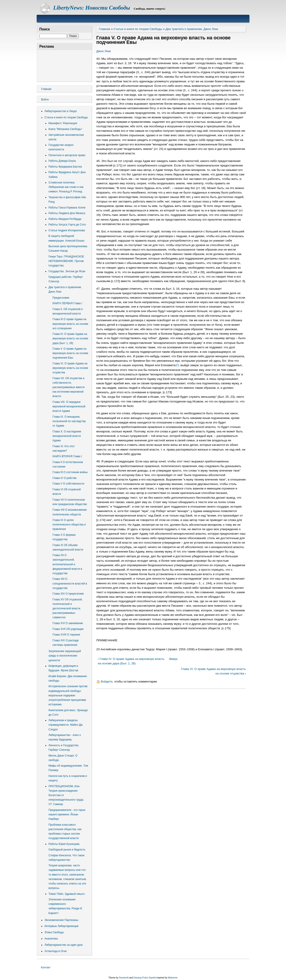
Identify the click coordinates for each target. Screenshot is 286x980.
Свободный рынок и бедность (67, 850)
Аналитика (51, 939)
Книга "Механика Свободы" (65, 129)
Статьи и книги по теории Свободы (138, 29)
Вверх (173, 659)
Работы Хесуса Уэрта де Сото (67, 225)
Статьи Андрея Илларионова (67, 230)
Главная (104, 29)
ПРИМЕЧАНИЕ (107, 640)
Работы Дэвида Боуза (62, 161)
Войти (45, 100)
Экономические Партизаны (61, 920)
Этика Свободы (54, 932)
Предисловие (61, 298)
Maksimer (173, 978)
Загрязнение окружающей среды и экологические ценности (65, 656)
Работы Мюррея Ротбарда (65, 219)
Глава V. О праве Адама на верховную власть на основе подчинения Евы (70, 353)
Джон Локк (104, 51)
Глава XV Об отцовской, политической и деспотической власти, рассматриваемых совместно (67, 609)
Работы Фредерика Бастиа (65, 167)
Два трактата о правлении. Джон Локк (192, 29)
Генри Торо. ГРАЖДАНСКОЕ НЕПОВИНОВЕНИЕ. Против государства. (66, 261)
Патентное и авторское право (67, 155)
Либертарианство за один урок (64, 945)
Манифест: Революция (63, 123)
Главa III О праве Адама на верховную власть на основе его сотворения (70, 324)
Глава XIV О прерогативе (68, 594)
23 (177, 365)
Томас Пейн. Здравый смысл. (67, 894)
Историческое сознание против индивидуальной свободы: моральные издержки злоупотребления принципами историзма (68, 695)
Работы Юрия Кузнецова (64, 844)
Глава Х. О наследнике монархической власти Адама (67, 436)
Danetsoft (124, 978)
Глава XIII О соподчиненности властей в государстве (70, 583)
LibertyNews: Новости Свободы (92, 8)
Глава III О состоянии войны (70, 472)
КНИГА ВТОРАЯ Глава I (67, 456)
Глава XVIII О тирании (66, 635)
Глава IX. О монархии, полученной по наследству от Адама (69, 421)
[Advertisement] (64, 65)
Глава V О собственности (68, 484)
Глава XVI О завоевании (68, 623)
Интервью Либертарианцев (61, 926)
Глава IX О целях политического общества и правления (69, 525)
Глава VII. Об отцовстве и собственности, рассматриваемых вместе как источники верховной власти (69, 387)
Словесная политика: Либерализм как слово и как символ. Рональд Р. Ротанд (66, 187)
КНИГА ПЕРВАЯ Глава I (67, 303)
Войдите (107, 681)
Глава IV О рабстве (65, 478)
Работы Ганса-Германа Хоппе (67, 208)
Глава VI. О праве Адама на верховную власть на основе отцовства (70, 368)
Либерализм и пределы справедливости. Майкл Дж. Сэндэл (66, 725)
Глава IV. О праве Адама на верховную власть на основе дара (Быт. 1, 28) (70, 338)
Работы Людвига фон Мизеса (67, 213)
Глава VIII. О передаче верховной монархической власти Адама (69, 406)
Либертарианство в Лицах (61, 111)
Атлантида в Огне (56, 951)
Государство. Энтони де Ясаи (67, 271)
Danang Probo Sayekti (145, 978)
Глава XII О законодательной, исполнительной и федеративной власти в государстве (67, 564)
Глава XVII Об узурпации (68, 629)
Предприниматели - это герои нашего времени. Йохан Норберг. (67, 814)
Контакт (46, 967)
